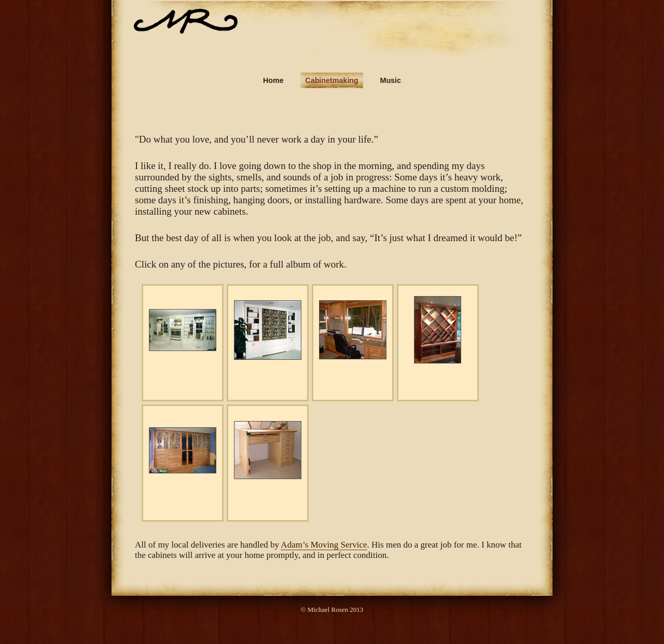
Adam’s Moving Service (324, 545)
